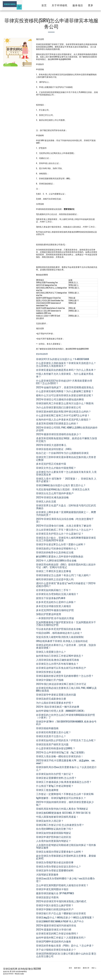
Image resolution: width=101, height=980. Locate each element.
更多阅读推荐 (42, 354)
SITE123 (11, 974)
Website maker (19, 974)
